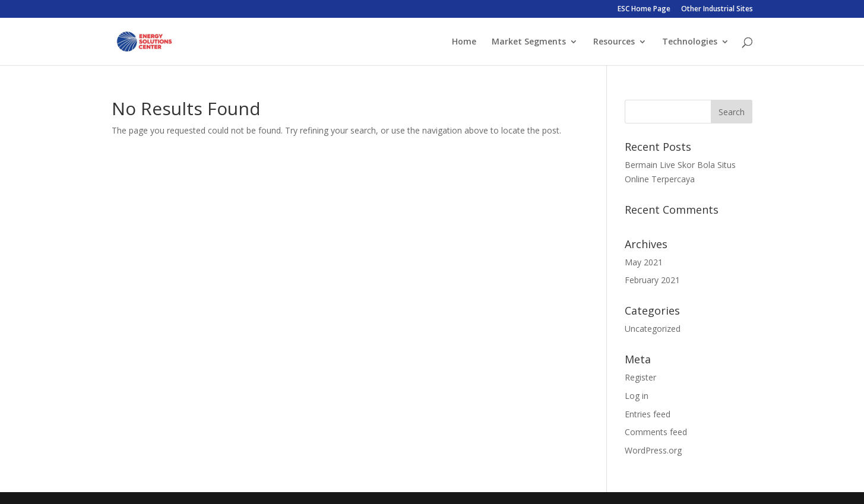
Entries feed (648, 414)
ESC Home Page (644, 9)
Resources (614, 42)
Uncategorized (653, 329)
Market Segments (529, 42)
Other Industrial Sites (717, 9)
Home (464, 42)
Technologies (690, 42)
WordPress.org (653, 450)
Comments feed (656, 432)
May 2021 (644, 262)
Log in (637, 396)
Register (640, 377)
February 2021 (652, 280)
